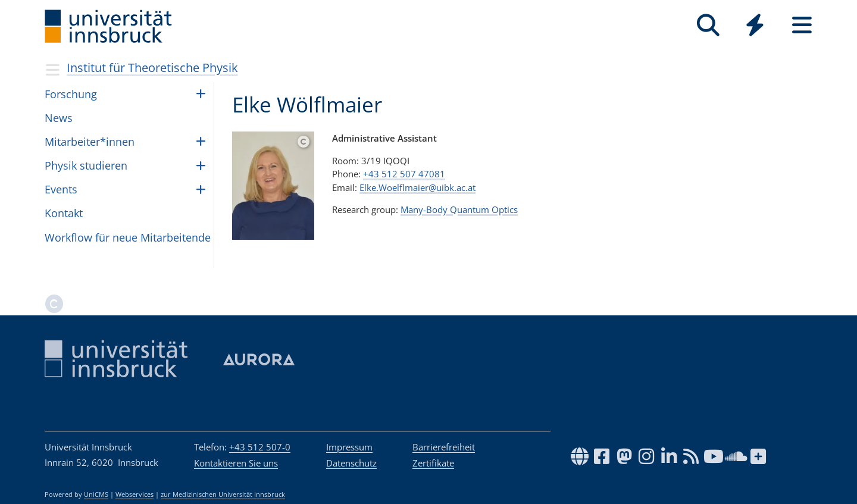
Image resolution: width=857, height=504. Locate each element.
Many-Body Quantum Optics (459, 209)
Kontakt (64, 213)
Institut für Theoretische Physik (152, 68)
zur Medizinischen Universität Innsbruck (223, 494)
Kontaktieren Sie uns (236, 463)
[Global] (755, 26)
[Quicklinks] (755, 25)
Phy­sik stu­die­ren (86, 165)
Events (61, 189)
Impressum (349, 447)
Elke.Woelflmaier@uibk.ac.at (417, 187)
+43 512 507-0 (260, 447)
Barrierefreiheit (444, 447)
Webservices (135, 494)
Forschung (71, 94)
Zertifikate (433, 463)
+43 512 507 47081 (404, 174)
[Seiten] (802, 25)
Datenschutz (351, 463)
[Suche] (708, 25)
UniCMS (96, 494)
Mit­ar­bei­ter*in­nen (90, 142)
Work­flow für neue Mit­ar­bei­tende (128, 237)
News (59, 118)
